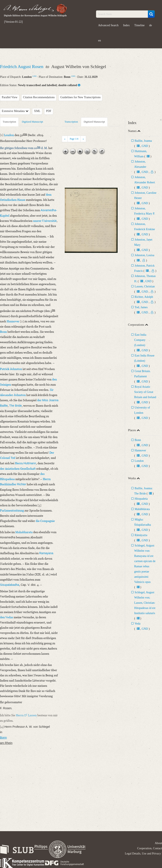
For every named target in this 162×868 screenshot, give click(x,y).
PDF (49, 111)
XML (37, 111)
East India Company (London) (140, 340)
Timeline (139, 25)
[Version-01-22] (13, 22)
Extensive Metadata (15, 111)
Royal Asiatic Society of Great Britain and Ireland (145, 392)
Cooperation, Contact (150, 848)
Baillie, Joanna (143, 141)
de (150, 25)
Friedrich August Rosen (22, 66)
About (158, 843)
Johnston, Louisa (144, 255)
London (139, 461)
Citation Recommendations (39, 97)
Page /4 (74, 139)
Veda (138, 624)
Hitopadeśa (141, 499)
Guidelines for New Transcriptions (80, 97)
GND (34, 76)
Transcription (9, 122)
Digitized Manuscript (32, 122)
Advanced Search (108, 25)
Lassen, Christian (145, 286)
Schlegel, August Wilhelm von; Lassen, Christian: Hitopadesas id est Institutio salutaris (145, 603)
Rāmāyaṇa (141, 535)
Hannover (140, 450)
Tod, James (141, 307)
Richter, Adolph (144, 297)
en (99, 40)
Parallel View (10, 97)
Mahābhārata (142, 509)
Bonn (138, 440)
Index (126, 25)
